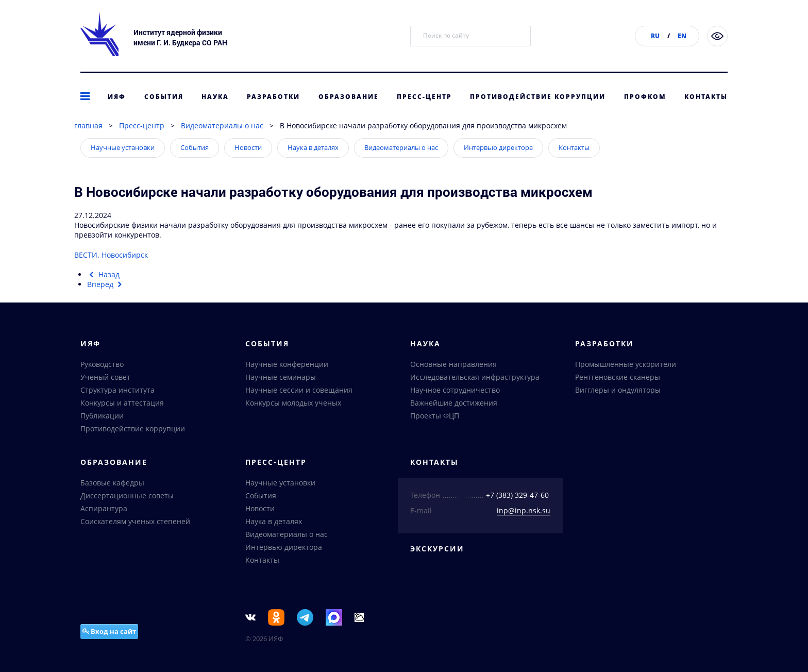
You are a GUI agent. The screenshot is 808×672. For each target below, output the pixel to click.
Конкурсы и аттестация (122, 403)
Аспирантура (104, 508)
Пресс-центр (424, 97)
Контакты (706, 97)
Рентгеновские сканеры (618, 377)
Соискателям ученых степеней (135, 521)
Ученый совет (105, 377)
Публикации (102, 416)
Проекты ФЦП (435, 416)
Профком (645, 97)
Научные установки (123, 147)
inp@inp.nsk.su (524, 510)
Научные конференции (287, 364)
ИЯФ (117, 97)
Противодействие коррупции (538, 97)
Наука (215, 97)
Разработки (273, 97)
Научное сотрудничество (455, 390)
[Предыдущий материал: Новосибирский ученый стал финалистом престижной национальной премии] (103, 274)
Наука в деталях (313, 147)
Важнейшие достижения (454, 403)
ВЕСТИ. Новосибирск (111, 255)
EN (682, 36)
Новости (248, 147)
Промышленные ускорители (626, 364)
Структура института (117, 390)
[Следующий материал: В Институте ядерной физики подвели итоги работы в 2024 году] (106, 284)
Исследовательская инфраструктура (475, 377)
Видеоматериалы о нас (222, 125)
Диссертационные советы (127, 495)
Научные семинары (281, 377)
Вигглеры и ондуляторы (618, 390)
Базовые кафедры (112, 483)
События (164, 97)
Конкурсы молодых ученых (293, 403)
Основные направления (453, 364)
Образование (349, 97)
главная (88, 125)
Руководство (102, 364)
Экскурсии (437, 549)
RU (655, 36)
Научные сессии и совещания (299, 390)
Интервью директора (498, 147)
